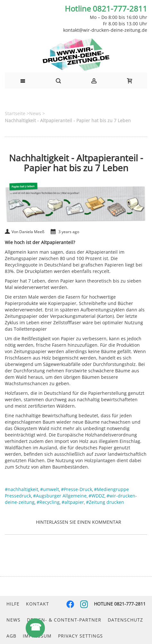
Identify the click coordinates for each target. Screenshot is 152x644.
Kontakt (38, 604)
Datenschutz (125, 620)
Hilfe (13, 604)
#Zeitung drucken (105, 502)
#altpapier (73, 502)
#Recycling (48, 502)
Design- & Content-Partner (64, 620)
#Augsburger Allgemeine (60, 496)
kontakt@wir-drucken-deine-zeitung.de (105, 30)
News (13, 620)
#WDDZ (97, 496)
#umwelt (50, 489)
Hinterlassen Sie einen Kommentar (79, 522)
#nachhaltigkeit (21, 489)
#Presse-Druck (76, 489)
